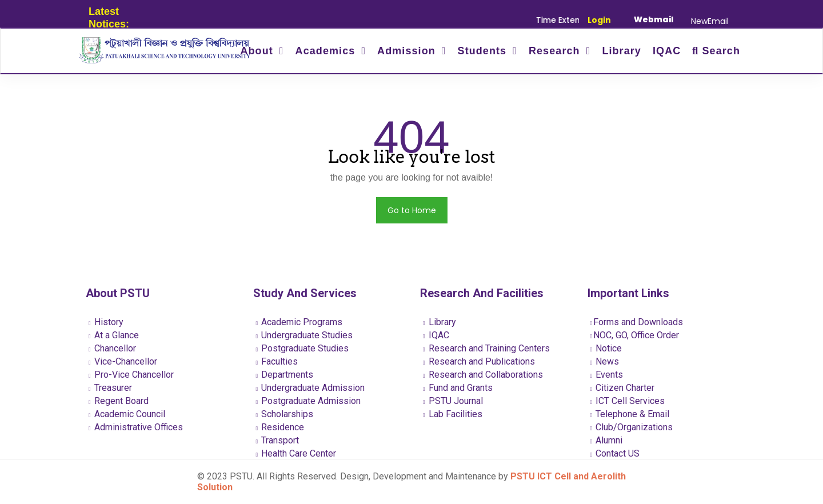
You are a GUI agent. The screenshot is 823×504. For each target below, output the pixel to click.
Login (599, 20)
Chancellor (112, 348)
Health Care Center (296, 453)
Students (484, 51)
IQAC (667, 51)
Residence (280, 427)
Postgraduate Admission (309, 401)
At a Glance (114, 335)
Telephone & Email (630, 414)
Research (556, 51)
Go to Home (412, 210)
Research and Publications (479, 361)
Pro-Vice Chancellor (131, 375)
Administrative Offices (136, 427)
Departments (285, 375)
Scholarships (285, 414)
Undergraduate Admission (311, 388)
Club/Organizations (632, 427)
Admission (408, 51)
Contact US (615, 453)
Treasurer (110, 388)
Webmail (654, 19)
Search (716, 51)
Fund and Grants (458, 388)
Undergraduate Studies (305, 335)
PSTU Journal (453, 401)
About (258, 51)
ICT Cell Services (628, 401)
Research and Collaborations (483, 375)
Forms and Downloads (637, 322)
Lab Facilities (453, 414)
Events (607, 375)
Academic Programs (299, 322)
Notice (606, 348)
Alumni (607, 440)
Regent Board (119, 401)
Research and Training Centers (486, 348)
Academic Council (127, 414)
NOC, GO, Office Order (635, 335)
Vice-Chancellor (123, 361)
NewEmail (710, 21)
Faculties (277, 361)
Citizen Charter (623, 388)
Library (622, 51)
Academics (327, 51)
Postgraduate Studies (303, 348)
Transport (278, 440)
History (106, 322)
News (605, 361)
